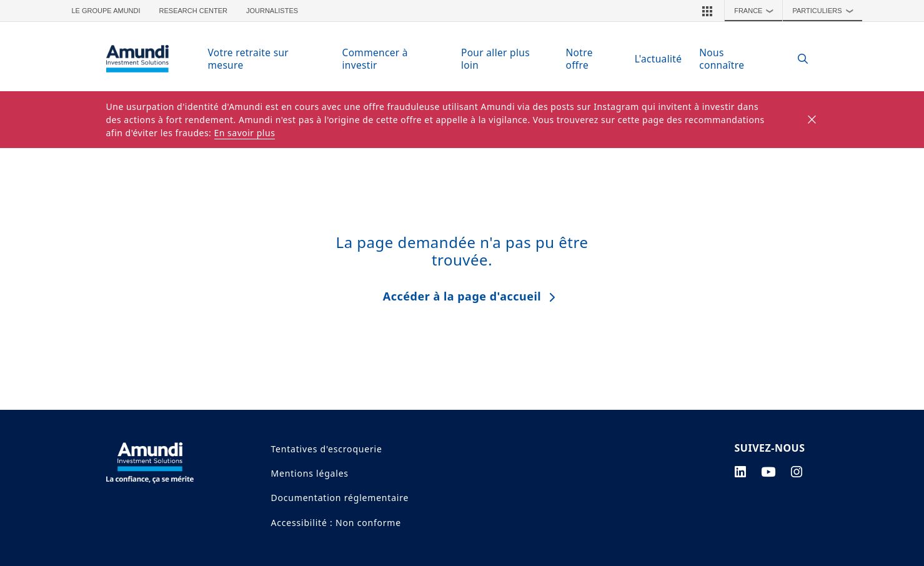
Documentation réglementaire (340, 498)
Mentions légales (310, 473)
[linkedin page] (741, 472)
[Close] (812, 120)
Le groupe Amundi (106, 11)
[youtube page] (768, 472)
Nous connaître (722, 59)
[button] (707, 11)
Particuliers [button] (826, 11)
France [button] (757, 11)
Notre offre (579, 59)
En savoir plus (245, 133)
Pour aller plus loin (495, 59)
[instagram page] (797, 472)
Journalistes (272, 11)
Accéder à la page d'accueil (462, 296)
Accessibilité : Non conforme (336, 523)
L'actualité (658, 59)
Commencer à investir (375, 59)
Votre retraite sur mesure (249, 59)
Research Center (193, 11)
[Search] (797, 59)
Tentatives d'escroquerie (327, 449)
